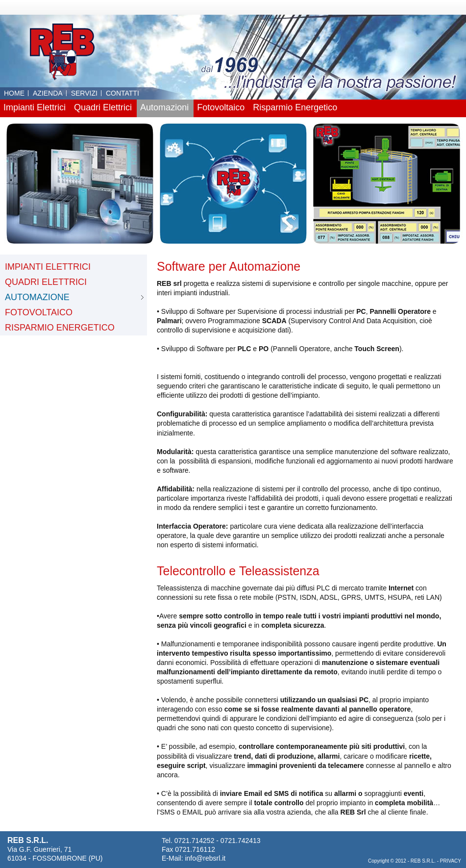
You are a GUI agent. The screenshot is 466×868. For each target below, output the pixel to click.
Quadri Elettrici (103, 107)
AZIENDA (48, 93)
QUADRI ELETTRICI (46, 282)
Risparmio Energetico (295, 107)
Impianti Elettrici (35, 107)
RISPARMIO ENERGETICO (60, 328)
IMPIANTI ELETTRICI (48, 267)
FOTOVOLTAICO (39, 312)
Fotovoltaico (221, 107)
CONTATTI (123, 93)
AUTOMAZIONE (37, 297)
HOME (14, 93)
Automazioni (164, 107)
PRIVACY (451, 861)
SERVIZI (84, 93)
